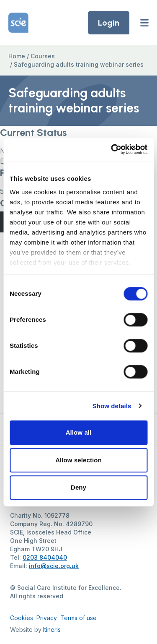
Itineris (52, 630)
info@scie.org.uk (54, 566)
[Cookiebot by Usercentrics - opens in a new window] (112, 149)
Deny (78, 487)
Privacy (47, 618)
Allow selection (78, 460)
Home (17, 56)
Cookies (22, 618)
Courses (43, 56)
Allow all (79, 432)
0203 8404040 (45, 557)
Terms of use (78, 618)
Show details (112, 406)
